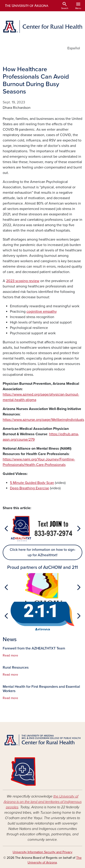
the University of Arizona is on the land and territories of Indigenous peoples (43, 802)
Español (74, 48)
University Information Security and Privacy (42, 852)
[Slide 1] (42, 540)
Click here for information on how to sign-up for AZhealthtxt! (43, 552)
